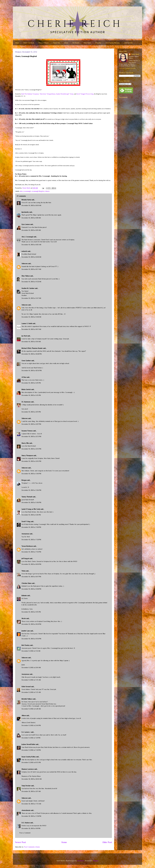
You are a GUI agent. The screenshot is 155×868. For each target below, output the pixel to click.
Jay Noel (24, 336)
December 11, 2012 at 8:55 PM (31, 762)
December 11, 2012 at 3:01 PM (31, 738)
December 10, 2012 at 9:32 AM (31, 282)
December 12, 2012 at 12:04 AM (32, 779)
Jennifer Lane (26, 631)
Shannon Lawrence (28, 769)
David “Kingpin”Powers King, (85, 94)
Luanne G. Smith (27, 323)
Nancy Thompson (27, 456)
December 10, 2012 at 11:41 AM (31, 342)
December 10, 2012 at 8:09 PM (31, 564)
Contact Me (128, 43)
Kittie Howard (26, 687)
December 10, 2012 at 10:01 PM (31, 624)
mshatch (24, 251)
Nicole (24, 618)
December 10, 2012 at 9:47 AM (31, 298)
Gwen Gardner (26, 361)
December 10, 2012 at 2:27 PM (31, 424)
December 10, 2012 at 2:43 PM (31, 449)
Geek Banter (31, 723)
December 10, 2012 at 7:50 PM (31, 552)
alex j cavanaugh (25, 191)
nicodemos (81, 861)
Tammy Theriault (27, 497)
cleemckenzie (26, 810)
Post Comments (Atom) (32, 847)
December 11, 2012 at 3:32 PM (31, 750)
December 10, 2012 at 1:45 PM (31, 395)
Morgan (24, 480)
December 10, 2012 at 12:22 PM (32, 354)
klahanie (24, 596)
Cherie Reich (135, 54)
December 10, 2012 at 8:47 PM (31, 577)
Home (17, 43)
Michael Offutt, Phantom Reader (32, 348)
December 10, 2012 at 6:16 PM (31, 515)
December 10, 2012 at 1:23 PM (31, 383)
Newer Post (20, 842)
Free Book (87, 43)
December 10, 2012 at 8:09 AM (31, 205)
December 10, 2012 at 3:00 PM (31, 474)
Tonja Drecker (26, 786)
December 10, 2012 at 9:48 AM (31, 317)
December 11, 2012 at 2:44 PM (31, 725)
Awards (98, 43)
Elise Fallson (26, 276)
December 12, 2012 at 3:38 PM (31, 816)
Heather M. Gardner (28, 288)
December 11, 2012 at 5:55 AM (31, 692)
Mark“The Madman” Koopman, (30, 94)
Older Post (107, 842)
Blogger (96, 861)
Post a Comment (25, 833)
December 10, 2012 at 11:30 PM (31, 639)
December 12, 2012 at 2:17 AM (31, 791)
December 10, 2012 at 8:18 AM (31, 218)
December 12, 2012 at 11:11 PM (31, 828)
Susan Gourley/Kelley (29, 757)
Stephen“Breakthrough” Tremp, (65, 94)
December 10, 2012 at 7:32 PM (31, 540)
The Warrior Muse (35, 776)
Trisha (23, 571)
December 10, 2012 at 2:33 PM (31, 436)
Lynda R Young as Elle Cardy (31, 509)
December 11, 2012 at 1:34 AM (31, 651)
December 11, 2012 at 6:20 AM (31, 709)
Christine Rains (26, 583)
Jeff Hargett (25, 559)
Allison (24, 716)
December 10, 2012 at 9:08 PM (31, 589)
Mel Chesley (26, 645)
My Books (76, 43)
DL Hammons (26, 402)
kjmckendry (25, 212)
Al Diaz (24, 377)
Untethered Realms (113, 43)
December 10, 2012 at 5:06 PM (31, 502)
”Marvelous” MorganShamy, (48, 94)
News (66, 43)
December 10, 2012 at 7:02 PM (31, 527)
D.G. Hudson (26, 823)
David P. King (26, 521)
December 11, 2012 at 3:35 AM (31, 680)
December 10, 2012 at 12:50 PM (32, 371)
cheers (47, 191)
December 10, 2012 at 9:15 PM (31, 612)
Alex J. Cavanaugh (27, 237)
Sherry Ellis (25, 443)
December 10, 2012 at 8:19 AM (31, 230)
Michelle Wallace (27, 699)
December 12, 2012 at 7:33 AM (31, 804)
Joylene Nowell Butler (28, 744)
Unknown (25, 264)
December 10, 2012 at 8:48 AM (31, 257)
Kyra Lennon (26, 224)
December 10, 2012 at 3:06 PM (31, 490)
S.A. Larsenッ (26, 732)
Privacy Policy (44, 43)
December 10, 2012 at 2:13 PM (31, 412)
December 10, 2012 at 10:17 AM (31, 329)
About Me (57, 43)
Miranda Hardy (26, 200)
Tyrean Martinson (27, 546)
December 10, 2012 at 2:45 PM (31, 461)
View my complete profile (127, 68)
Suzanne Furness (27, 431)
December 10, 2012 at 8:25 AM (31, 245)
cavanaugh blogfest (38, 191)
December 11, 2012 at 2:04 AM (31, 668)
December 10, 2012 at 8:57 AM (31, 269)
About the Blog (29, 43)
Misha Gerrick (26, 389)
